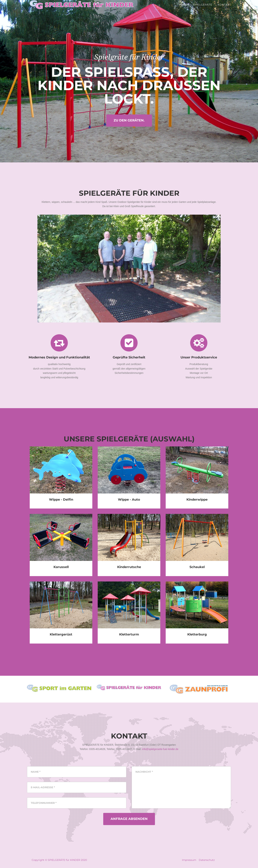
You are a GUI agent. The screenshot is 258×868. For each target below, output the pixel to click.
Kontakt (224, 9)
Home (183, 9)
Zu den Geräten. (129, 120)
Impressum (189, 860)
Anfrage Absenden (129, 819)
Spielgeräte (203, 9)
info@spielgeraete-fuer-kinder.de (160, 749)
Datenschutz (207, 860)
